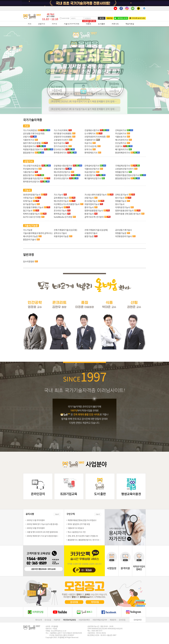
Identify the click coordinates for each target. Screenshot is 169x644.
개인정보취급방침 (69, 620)
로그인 (102, 18)
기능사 (54, 24)
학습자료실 (130, 24)
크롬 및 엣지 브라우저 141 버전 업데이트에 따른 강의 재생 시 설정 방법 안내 (54, 532)
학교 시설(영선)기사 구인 (77, 532)
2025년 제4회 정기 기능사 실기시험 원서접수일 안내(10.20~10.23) (51, 524)
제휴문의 (113, 620)
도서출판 (101, 24)
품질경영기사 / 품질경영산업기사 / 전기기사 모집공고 (87, 540)
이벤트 (89, 24)
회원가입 (110, 18)
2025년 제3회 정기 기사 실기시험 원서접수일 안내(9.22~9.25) (49, 536)
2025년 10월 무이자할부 (36, 528)
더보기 (57, 514)
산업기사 (42, 24)
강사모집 (74, 602)
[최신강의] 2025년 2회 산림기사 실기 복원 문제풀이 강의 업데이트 (84, 93)
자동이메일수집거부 (100, 620)
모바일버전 (138, 620)
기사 (29, 24)
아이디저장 (66, 18)
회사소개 (39, 620)
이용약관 (57, 620)
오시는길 (48, 620)
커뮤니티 (115, 24)
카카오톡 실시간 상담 (137, 18)
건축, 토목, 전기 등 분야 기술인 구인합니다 (83, 536)
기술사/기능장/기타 (71, 24)
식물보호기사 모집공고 (76, 528)
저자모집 (95, 602)
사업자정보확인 (84, 620)
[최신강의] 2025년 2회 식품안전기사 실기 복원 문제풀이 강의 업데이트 (84, 100)
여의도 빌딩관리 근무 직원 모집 (79, 524)
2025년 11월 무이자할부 (36, 520)
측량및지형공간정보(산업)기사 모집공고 (82, 520)
